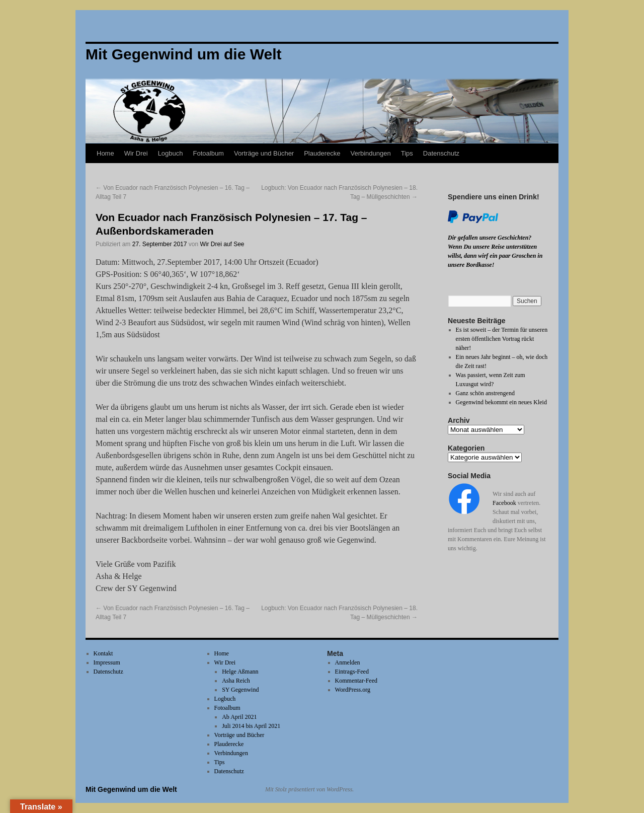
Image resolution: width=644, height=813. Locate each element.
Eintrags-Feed (352, 672)
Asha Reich (236, 681)
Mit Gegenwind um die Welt (131, 789)
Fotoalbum (209, 153)
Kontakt (103, 653)
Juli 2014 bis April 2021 (251, 726)
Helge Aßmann (240, 672)
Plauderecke (322, 153)
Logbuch (171, 153)
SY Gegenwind (240, 690)
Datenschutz (441, 153)
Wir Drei (136, 153)
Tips (407, 153)
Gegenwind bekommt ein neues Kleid (501, 402)
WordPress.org (353, 690)
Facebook (504, 503)
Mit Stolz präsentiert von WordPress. (309, 789)
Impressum (107, 662)
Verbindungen (370, 153)
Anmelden (348, 662)
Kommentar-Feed (356, 681)
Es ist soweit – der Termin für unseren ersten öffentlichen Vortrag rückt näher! (502, 339)
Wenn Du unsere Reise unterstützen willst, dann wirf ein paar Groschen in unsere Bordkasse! (495, 256)
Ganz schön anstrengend (485, 393)
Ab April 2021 (239, 717)
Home (105, 153)
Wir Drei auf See (222, 244)
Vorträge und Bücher (264, 153)
